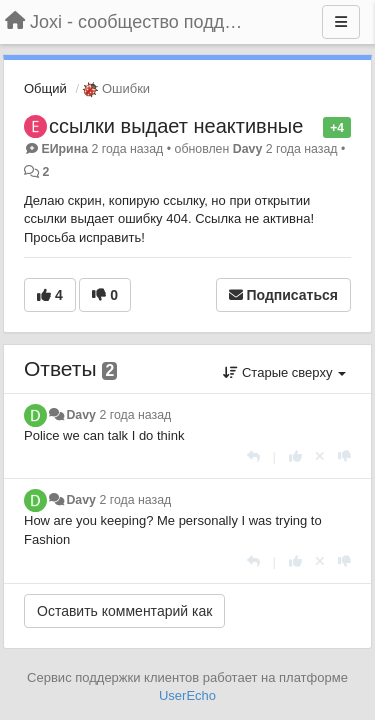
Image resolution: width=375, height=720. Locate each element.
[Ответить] (253, 456)
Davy (248, 149)
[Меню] (341, 22)
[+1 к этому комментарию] (295, 456)
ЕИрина (64, 149)
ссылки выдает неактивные (176, 126)
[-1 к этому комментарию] (344, 456)
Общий (45, 88)
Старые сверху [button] (284, 372)
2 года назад (135, 415)
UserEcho (187, 695)
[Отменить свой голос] (320, 456)
